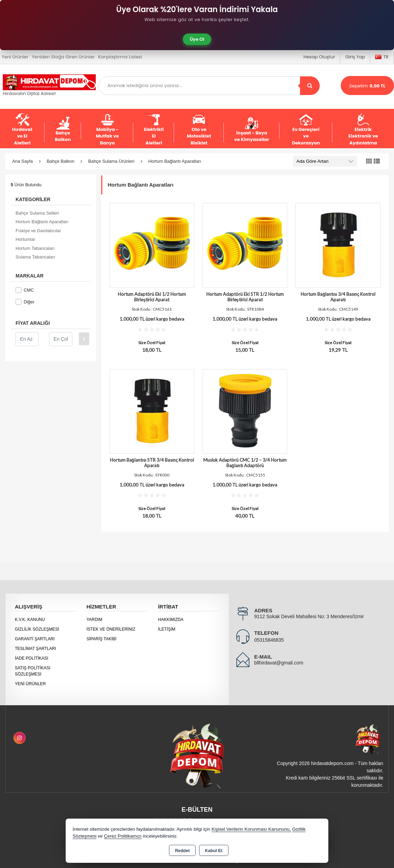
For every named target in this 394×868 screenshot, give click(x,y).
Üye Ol (197, 39)
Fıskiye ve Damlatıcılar (38, 231)
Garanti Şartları (35, 639)
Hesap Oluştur (319, 57)
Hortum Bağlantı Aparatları (42, 222)
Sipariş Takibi (101, 639)
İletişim (167, 629)
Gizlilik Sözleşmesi (37, 629)
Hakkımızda (171, 620)
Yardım (94, 620)
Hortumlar (25, 239)
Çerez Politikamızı (123, 836)
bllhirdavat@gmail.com (279, 663)
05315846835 (269, 640)
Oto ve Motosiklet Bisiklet (199, 130)
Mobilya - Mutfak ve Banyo (107, 130)
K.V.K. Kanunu (30, 620)
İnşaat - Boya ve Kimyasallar (252, 130)
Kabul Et (214, 851)
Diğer (25, 302)
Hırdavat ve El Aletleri (22, 130)
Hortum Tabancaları (35, 248)
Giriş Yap (355, 57)
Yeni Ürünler (30, 684)
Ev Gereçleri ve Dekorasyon (306, 130)
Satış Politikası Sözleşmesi (32, 671)
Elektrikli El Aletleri (154, 130)
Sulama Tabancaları (35, 257)
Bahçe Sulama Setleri (37, 213)
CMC (25, 290)
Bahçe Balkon (63, 130)
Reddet (182, 851)
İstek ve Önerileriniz (111, 629)
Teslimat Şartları (35, 649)
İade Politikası (32, 658)
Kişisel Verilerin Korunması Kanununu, (251, 829)
